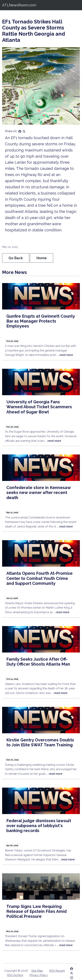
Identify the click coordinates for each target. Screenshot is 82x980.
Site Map (37, 971)
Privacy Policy (39, 975)
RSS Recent (57, 971)
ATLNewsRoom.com (19, 5)
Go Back (16, 258)
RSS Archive (15, 975)
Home (42, 258)
